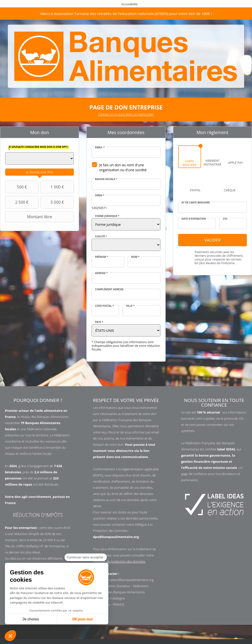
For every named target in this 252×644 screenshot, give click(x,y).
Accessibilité (129, 4)
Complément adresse (109, 289)
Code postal (104, 306)
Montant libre (29, 217)
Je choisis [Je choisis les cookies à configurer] (31, 619)
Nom (135, 257)
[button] (10, 636)
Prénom (101, 257)
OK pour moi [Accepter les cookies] (83, 619)
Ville (130, 306)
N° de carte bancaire (196, 202)
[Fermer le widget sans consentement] (86, 557)
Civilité (101, 236)
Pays (99, 322)
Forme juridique (107, 216)
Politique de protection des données (119, 561)
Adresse (101, 273)
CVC (225, 219)
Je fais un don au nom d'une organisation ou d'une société (123, 167)
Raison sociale (106, 179)
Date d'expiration (194, 219)
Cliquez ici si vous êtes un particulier (126, 114)
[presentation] (39, 172)
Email (100, 147)
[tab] (39, 172)
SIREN (100, 195)
